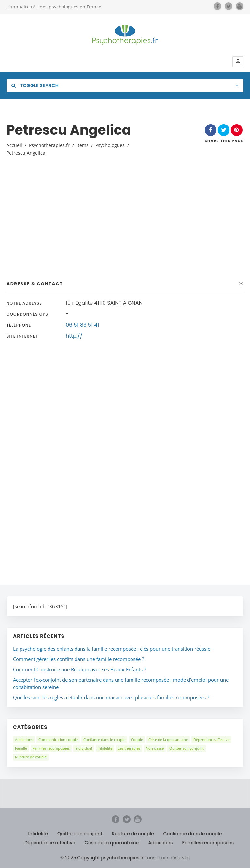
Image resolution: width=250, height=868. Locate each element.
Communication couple (58, 739)
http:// (74, 336)
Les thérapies (129, 748)
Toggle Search (35, 85)
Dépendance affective (211, 739)
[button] (238, 62)
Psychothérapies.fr (49, 145)
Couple (137, 739)
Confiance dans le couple (104, 739)
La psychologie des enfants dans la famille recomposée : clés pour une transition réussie (112, 649)
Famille (21, 748)
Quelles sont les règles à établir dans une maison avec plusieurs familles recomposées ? (111, 697)
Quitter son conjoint (187, 748)
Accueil (14, 145)
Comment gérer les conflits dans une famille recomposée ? (78, 659)
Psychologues (110, 145)
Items (83, 145)
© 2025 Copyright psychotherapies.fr (102, 858)
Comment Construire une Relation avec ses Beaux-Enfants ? (79, 669)
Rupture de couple (31, 757)
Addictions (24, 739)
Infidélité (105, 748)
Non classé (155, 748)
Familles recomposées (51, 748)
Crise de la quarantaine (168, 739)
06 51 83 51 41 (82, 325)
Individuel (84, 748)
